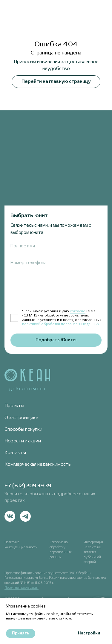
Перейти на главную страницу (56, 82)
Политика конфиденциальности (21, 545)
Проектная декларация (22, 588)
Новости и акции (23, 441)
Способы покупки (23, 430)
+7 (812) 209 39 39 (28, 486)
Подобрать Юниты (56, 340)
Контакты (15, 453)
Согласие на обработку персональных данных (61, 550)
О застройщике (21, 418)
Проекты (14, 406)
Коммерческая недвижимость (38, 465)
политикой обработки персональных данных (61, 324)
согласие (78, 311)
